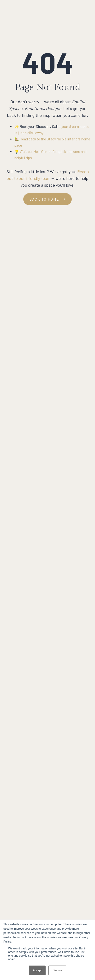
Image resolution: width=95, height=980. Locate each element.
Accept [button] (37, 970)
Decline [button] (57, 970)
